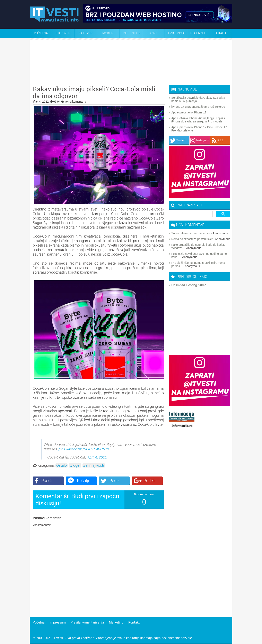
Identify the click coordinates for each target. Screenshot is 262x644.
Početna (41, 33)
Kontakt (134, 622)
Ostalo (62, 465)
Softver (86, 33)
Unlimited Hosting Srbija (189, 285)
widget (75, 465)
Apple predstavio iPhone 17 (189, 112)
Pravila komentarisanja (87, 622)
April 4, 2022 (97, 457)
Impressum (58, 622)
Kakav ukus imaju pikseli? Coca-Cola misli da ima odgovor (94, 92)
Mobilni (108, 33)
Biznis (154, 33)
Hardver (63, 33)
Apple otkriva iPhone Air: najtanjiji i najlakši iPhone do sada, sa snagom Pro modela (198, 120)
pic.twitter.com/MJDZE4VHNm (83, 449)
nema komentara (75, 102)
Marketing (116, 622)
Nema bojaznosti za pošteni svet (192, 239)
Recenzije (198, 33)
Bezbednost (176, 33)
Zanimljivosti (94, 465)
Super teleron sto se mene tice (191, 233)
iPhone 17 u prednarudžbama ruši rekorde (198, 107)
